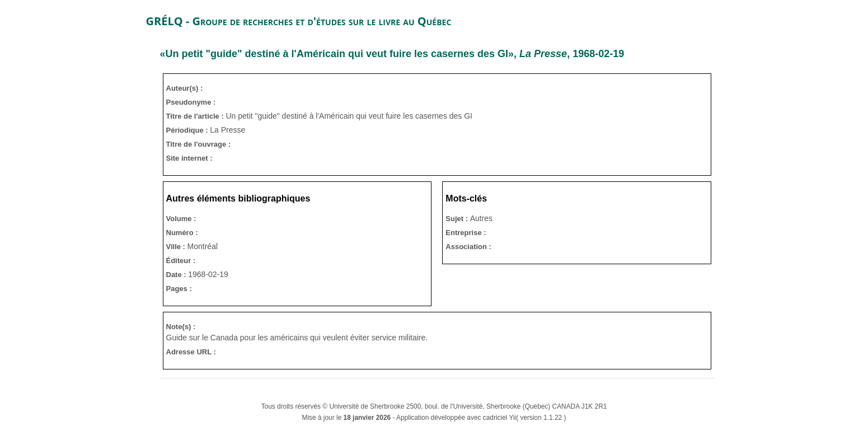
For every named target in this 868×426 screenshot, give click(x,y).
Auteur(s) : (185, 88)
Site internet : (189, 158)
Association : (468, 247)
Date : (177, 275)
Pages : (179, 289)
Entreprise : (466, 233)
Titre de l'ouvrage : (199, 144)
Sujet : (458, 219)
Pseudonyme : (191, 102)
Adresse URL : (191, 352)
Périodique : (188, 130)
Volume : (181, 219)
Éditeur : (181, 261)
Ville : (177, 247)
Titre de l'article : (196, 116)
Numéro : (182, 233)
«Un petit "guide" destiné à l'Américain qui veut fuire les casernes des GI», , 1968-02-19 (392, 54)
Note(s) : (181, 327)
